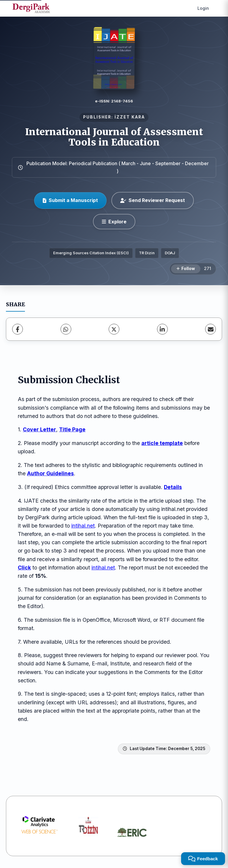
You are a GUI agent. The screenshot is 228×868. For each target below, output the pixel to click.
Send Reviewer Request (153, 200)
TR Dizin (147, 253)
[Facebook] (18, 329)
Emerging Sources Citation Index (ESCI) (91, 253)
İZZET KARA (130, 117)
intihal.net (83, 526)
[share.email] (210, 329)
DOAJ (170, 253)
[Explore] (114, 222)
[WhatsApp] (66, 329)
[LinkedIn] (162, 329)
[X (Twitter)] (114, 329)
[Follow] (186, 269)
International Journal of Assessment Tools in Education (114, 137)
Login (203, 8)
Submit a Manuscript (70, 200)
